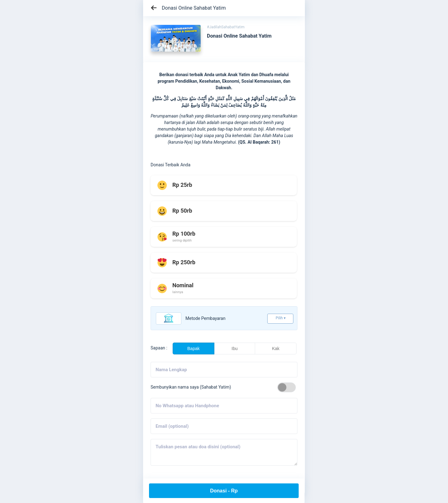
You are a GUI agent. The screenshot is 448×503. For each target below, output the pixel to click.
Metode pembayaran (205, 318)
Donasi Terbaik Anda (170, 165)
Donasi (224, 491)
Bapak (194, 348)
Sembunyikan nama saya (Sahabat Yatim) (191, 387)
